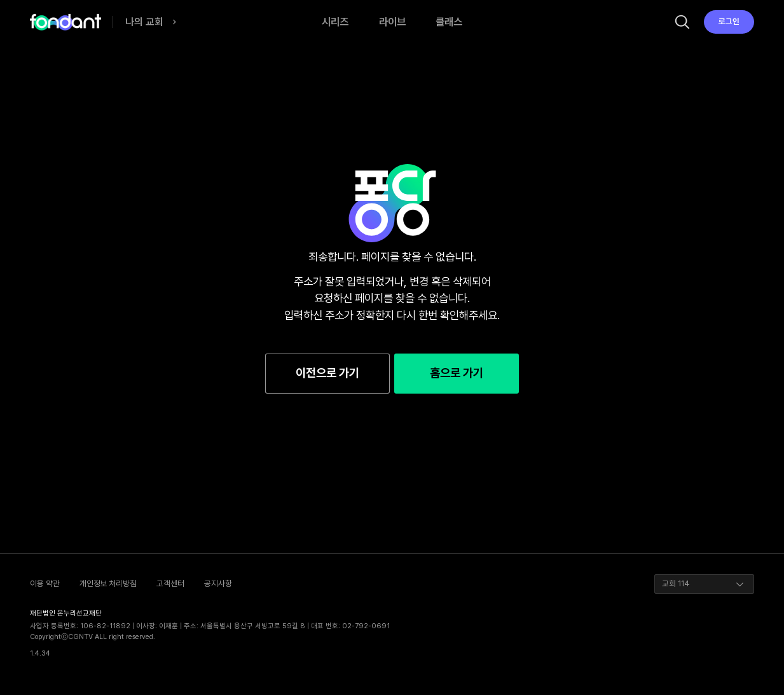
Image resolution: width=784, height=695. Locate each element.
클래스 (449, 22)
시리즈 (335, 22)
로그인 (729, 21)
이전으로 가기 (327, 373)
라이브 (392, 22)
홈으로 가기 (457, 373)
